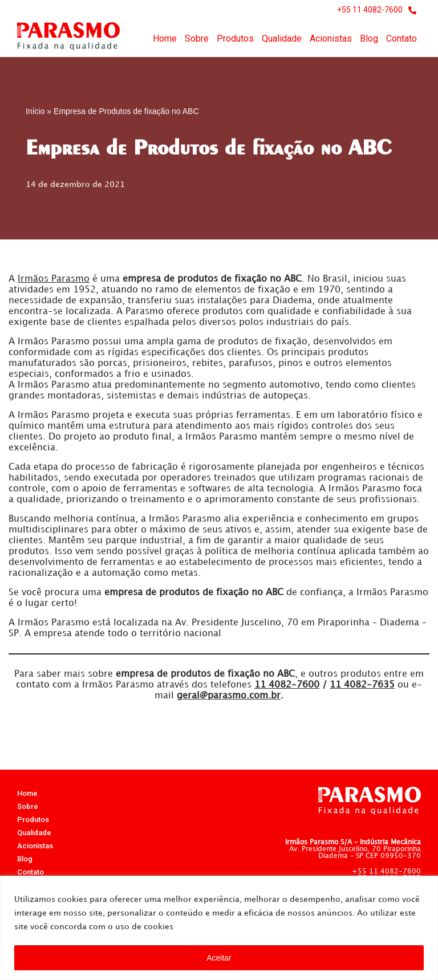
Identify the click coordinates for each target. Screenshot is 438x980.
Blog (369, 38)
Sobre (197, 38)
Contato (401, 38)
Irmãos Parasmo (54, 279)
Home (165, 38)
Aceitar (219, 958)
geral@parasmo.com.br (229, 699)
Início (35, 111)
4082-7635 (362, 688)
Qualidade (282, 38)
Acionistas (331, 38)
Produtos (235, 38)
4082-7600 (287, 688)
